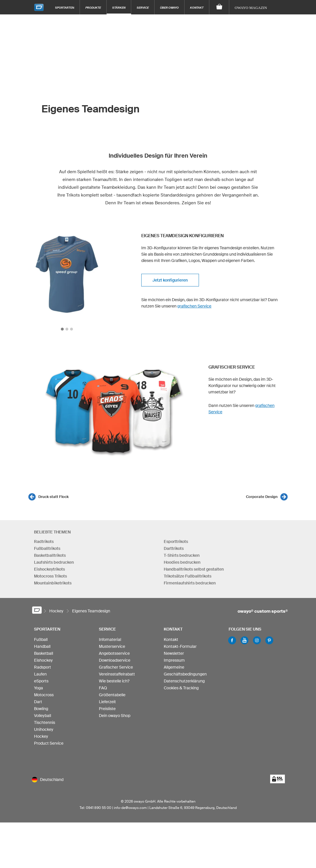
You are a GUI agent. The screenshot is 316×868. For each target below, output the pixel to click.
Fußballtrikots (47, 548)
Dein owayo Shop (115, 716)
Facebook (232, 640)
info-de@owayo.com (130, 808)
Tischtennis (45, 722)
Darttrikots (174, 548)
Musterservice (112, 646)
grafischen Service (194, 306)
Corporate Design (262, 497)
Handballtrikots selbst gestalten (194, 569)
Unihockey (44, 729)
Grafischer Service (116, 667)
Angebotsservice (114, 653)
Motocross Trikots (50, 576)
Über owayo (169, 7)
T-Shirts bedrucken (182, 555)
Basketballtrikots (50, 555)
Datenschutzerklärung (184, 681)
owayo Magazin (251, 8)
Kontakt (197, 7)
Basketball (44, 653)
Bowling (41, 709)
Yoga (38, 688)
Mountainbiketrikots (53, 583)
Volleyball (43, 716)
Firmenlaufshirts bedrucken (190, 583)
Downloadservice (115, 660)
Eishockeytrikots (49, 569)
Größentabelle (112, 695)
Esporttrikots (176, 541)
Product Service (49, 743)
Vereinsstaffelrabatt (117, 674)
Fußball (41, 639)
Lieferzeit (107, 702)
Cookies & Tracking (181, 688)
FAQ (103, 688)
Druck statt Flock (53, 497)
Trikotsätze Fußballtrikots (188, 576)
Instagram (257, 640)
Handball (42, 646)
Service (143, 7)
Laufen (40, 674)
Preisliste (107, 709)
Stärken (119, 7)
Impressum (174, 660)
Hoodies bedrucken (182, 562)
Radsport (43, 667)
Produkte (93, 7)
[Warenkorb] (219, 7)
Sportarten (65, 7)
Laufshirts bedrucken (54, 562)
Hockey (41, 736)
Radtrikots (44, 541)
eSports (41, 681)
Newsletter (174, 653)
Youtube (244, 640)
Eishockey (43, 660)
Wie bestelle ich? (114, 681)
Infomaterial (110, 639)
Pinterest (269, 640)
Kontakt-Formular (180, 646)
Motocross (44, 695)
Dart (38, 702)
